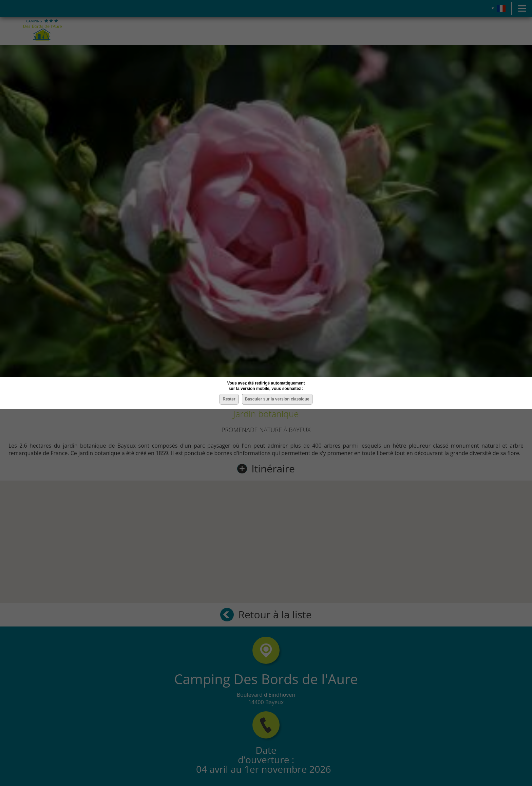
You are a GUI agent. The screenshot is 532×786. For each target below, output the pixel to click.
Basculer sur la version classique (277, 399)
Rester (229, 399)
